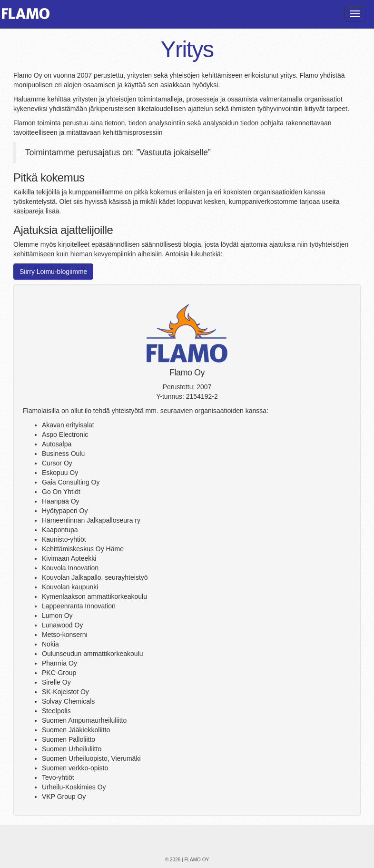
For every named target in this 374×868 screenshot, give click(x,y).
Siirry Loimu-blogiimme (53, 272)
